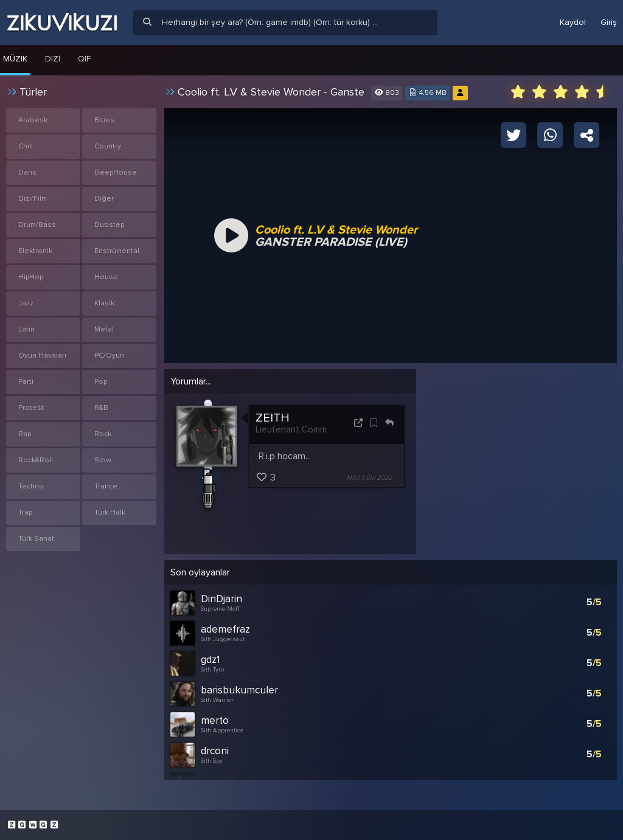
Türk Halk (110, 512)
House (106, 277)
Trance (106, 486)
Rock (103, 434)
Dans (27, 172)
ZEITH (273, 418)
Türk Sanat (36, 539)
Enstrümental (117, 251)
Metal (104, 329)
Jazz (26, 303)
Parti (26, 382)
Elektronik (35, 251)
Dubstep (109, 225)
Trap (25, 512)
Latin (26, 329)
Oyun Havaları (42, 356)
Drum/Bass (37, 225)
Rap (25, 434)
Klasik (104, 303)
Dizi (53, 59)
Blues (104, 120)
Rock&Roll (36, 460)
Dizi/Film (33, 199)
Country (108, 146)
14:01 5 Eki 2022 (369, 478)
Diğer (104, 199)
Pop (101, 382)
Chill (26, 146)
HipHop (31, 277)
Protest (31, 408)
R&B (101, 408)
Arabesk (33, 120)
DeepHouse (116, 172)
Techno (31, 486)
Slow (103, 460)
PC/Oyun (109, 356)
